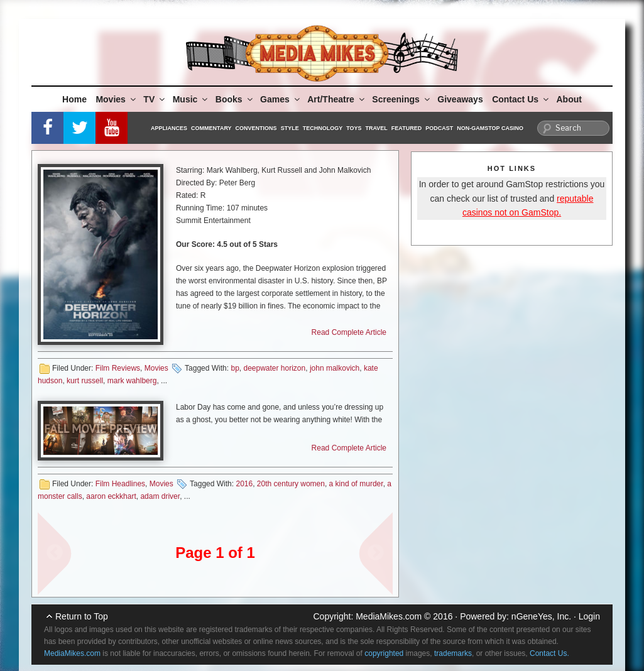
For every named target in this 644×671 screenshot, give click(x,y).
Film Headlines (120, 484)
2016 (244, 484)
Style (290, 128)
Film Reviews (118, 368)
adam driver (160, 496)
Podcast (439, 128)
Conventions (256, 128)
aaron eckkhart (111, 496)
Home (74, 99)
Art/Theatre (337, 99)
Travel (377, 128)
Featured (407, 128)
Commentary (211, 128)
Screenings (401, 99)
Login (589, 616)
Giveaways (460, 99)
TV (155, 99)
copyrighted (384, 653)
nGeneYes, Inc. (541, 616)
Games (281, 99)
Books (235, 99)
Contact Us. (549, 653)
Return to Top (82, 616)
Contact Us (521, 99)
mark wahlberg (132, 381)
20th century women (291, 484)
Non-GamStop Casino (490, 128)
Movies (116, 99)
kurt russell (85, 381)
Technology (323, 128)
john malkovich (335, 368)
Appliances (169, 128)
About (569, 99)
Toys (354, 128)
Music (191, 99)
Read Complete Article (349, 332)
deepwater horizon (274, 368)
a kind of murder (356, 484)
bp (235, 368)
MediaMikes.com (389, 616)
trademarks (453, 653)
